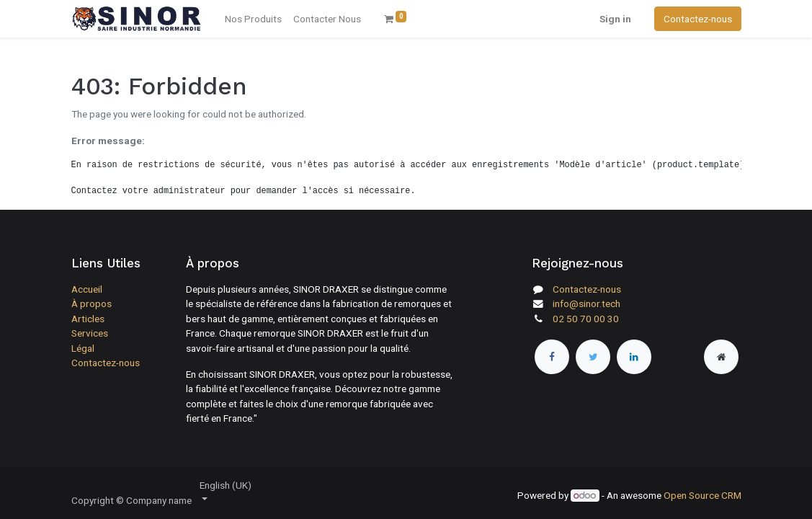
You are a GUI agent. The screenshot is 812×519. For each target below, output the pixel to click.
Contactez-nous (698, 19)
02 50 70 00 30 (586, 319)
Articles (88, 319)
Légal (83, 348)
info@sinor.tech (586, 303)
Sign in (615, 19)
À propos (92, 303)
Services (90, 333)
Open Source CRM (702, 495)
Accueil (87, 289)
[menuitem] (327, 19)
